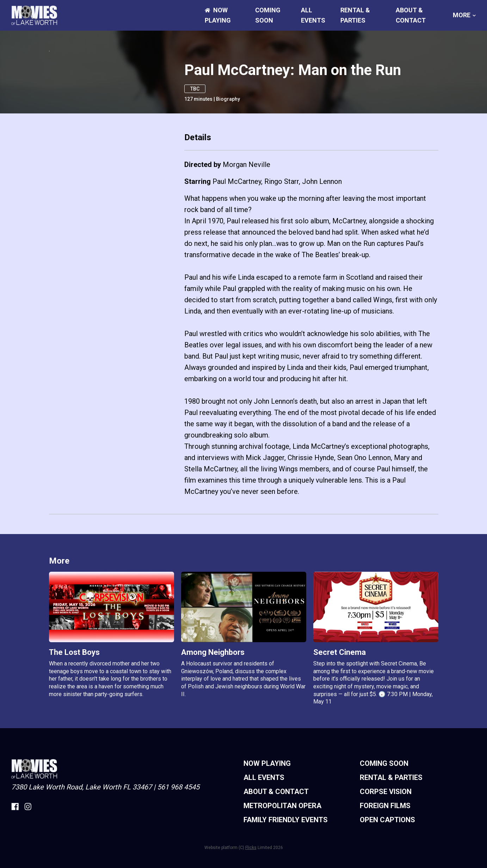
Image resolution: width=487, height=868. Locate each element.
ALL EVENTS (264, 850)
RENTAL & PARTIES (391, 850)
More (464, 15)
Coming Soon (384, 836)
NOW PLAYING (267, 836)
